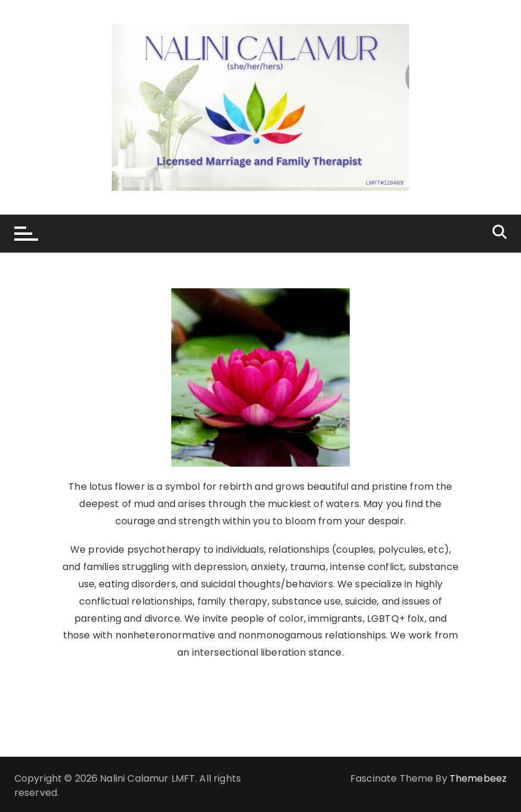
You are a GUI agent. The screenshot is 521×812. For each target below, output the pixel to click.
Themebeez (478, 778)
